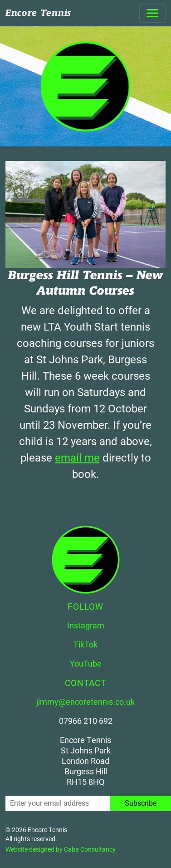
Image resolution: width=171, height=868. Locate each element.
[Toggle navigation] (152, 13)
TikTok (85, 644)
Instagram (86, 625)
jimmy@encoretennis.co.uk (85, 702)
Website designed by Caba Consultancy (61, 849)
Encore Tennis (38, 13)
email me (77, 457)
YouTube (86, 663)
